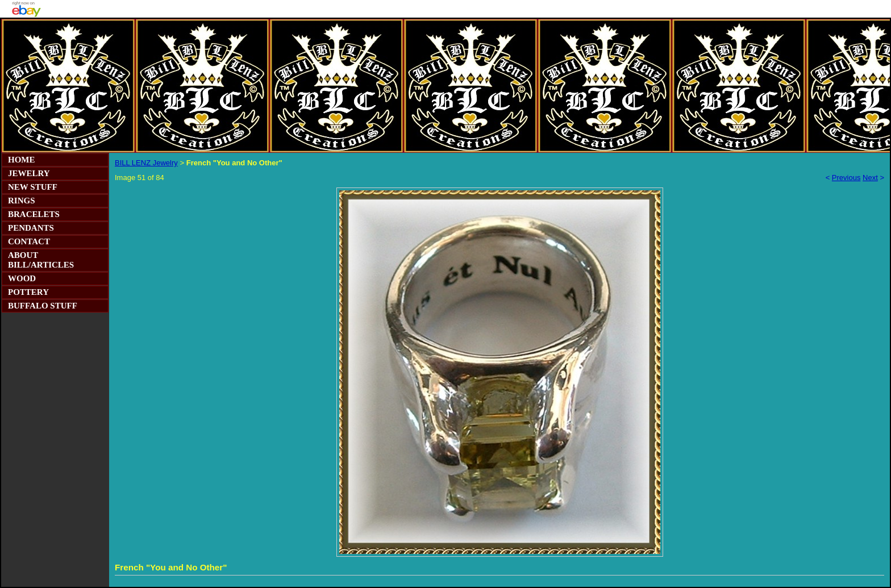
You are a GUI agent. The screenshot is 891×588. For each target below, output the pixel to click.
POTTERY (28, 292)
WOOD (22, 278)
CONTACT (29, 241)
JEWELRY (29, 173)
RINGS (22, 201)
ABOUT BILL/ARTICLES (41, 260)
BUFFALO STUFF (43, 306)
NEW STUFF (33, 187)
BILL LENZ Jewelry (146, 163)
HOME (22, 160)
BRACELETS (34, 214)
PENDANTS (31, 228)
